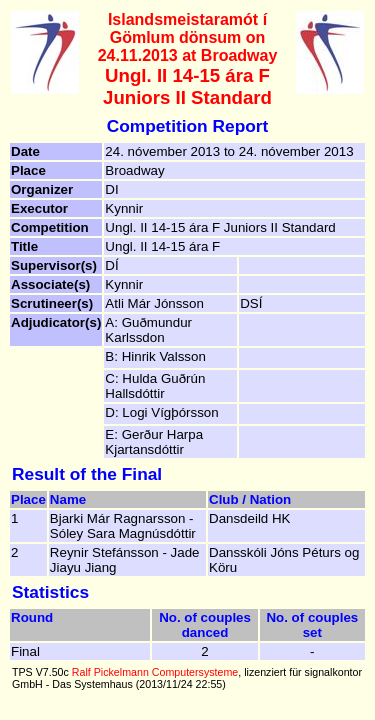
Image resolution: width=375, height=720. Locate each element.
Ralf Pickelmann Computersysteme (155, 672)
